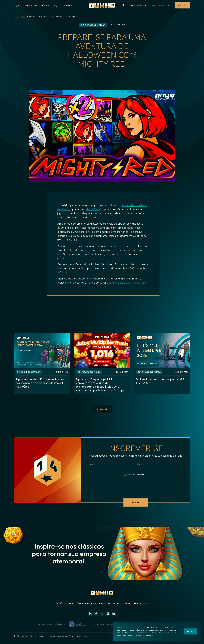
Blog (23, 17)
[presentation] (136, 490)
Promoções (31, 5)
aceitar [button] (191, 631)
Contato (182, 5)
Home (16, 17)
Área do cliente (141, 607)
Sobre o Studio (114, 607)
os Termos (142, 478)
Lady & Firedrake (136, 282)
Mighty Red (92, 209)
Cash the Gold (115, 282)
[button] (18, 5)
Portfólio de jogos (64, 607)
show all (102, 413)
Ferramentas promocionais (90, 607)
